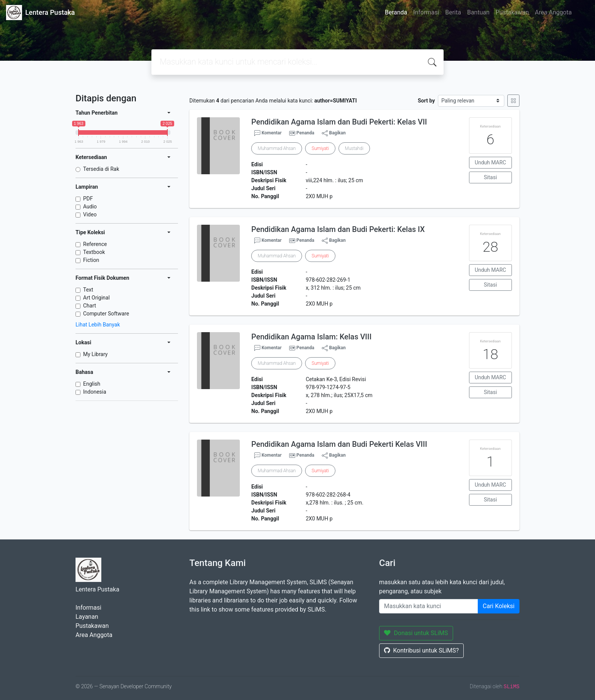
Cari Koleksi (499, 606)
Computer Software (106, 314)
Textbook (94, 252)
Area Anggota (553, 12)
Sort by (426, 101)
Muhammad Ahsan (277, 148)
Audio (90, 207)
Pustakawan (512, 12)
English (92, 384)
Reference (95, 244)
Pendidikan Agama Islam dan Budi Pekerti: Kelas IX (338, 229)
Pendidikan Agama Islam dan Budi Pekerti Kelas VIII (339, 444)
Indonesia (95, 392)
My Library (95, 354)
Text (88, 290)
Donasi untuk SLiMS (416, 633)
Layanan (87, 617)
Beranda (396, 12)
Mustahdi (354, 148)
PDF (88, 199)
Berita (453, 12)
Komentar (268, 133)
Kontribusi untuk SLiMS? (421, 650)
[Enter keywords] (429, 606)
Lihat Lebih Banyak (98, 325)
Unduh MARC (490, 162)
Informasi (426, 12)
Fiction (91, 260)
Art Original (96, 298)
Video (90, 214)
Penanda (305, 133)
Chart (90, 306)
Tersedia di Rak (101, 169)
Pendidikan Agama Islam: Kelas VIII (311, 337)
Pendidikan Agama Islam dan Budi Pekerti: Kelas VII (339, 122)
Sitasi (490, 177)
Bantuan (478, 12)
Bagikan (334, 133)
